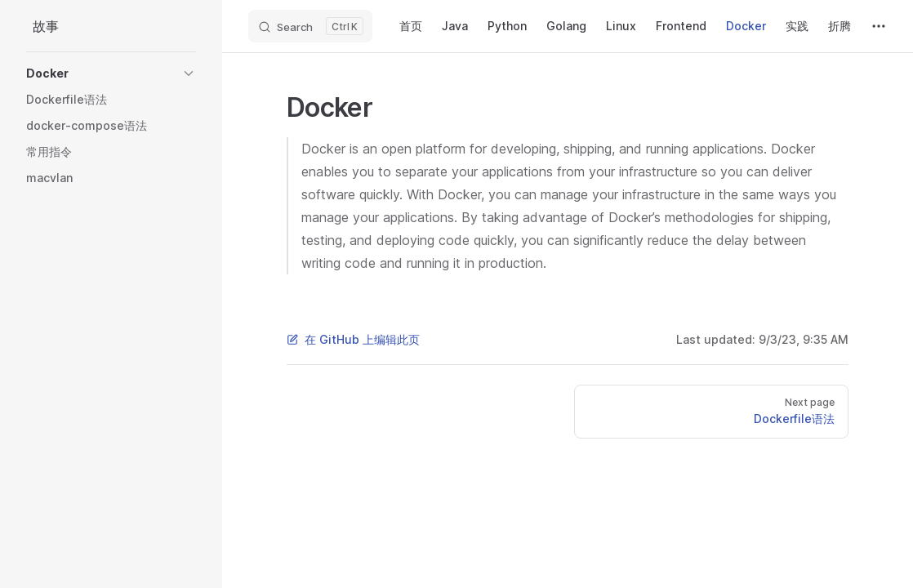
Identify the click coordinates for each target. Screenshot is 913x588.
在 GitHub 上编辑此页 (353, 339)
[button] (111, 73)
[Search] (310, 26)
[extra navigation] (879, 26)
